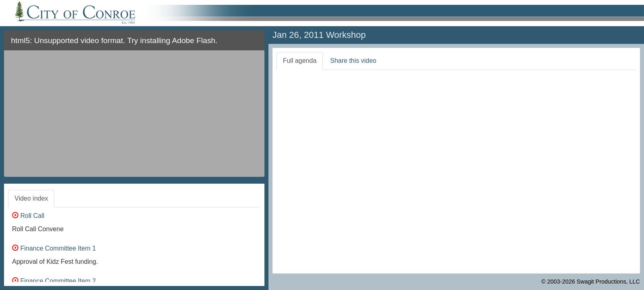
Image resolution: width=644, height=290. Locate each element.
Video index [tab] (31, 198)
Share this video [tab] (353, 61)
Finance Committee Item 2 (54, 281)
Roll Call (28, 216)
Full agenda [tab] (300, 61)
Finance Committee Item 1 (54, 248)
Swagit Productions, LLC (608, 282)
